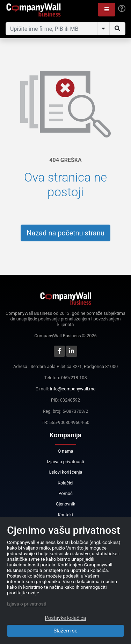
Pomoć (65, 493)
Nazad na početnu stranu (65, 233)
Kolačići (65, 483)
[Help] (122, 9)
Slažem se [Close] (65, 631)
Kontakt (65, 515)
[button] (107, 10)
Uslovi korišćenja (65, 472)
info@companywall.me (73, 389)
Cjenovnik (65, 504)
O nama (65, 451)
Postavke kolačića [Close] (66, 618)
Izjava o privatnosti (65, 462)
